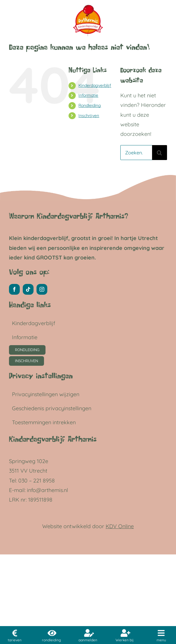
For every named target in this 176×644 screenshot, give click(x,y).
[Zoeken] (160, 153)
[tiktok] (28, 289)
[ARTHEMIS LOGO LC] (88, 6)
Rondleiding (90, 105)
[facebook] (14, 289)
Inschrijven (89, 116)
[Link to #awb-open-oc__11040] (161, 633)
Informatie (88, 95)
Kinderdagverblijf (95, 85)
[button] (80, 394)
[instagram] (42, 289)
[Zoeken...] (136, 153)
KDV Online (120, 526)
